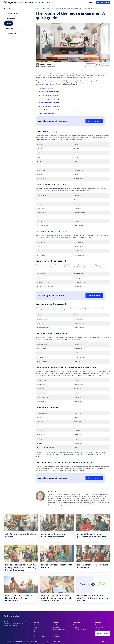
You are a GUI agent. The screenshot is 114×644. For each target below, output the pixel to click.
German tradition (41, 140)
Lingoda (82, 471)
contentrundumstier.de (55, 506)
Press (36, 634)
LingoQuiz (10, 28)
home (52, 237)
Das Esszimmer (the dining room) (49, 99)
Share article (104, 65)
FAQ (96, 625)
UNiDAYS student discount (80, 630)
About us (37, 627)
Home (37, 9)
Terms (59, 641)
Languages (20, 3)
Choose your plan (94, 121)
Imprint (49, 641)
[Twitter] (100, 641)
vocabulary (57, 189)
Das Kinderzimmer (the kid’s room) (49, 106)
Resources (76, 627)
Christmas (80, 267)
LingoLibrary (11, 34)
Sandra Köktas (47, 64)
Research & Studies (39, 636)
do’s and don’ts (104, 371)
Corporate (37, 625)
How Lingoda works (103, 3)
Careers (36, 632)
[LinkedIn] (97, 641)
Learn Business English (59, 630)
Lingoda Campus (12, 13)
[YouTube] (103, 641)
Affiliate (97, 630)
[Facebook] (106, 641)
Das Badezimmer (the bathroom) (49, 92)
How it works (29, 3)
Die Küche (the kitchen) (46, 88)
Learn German (57, 625)
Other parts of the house (46, 114)
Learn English (56, 627)
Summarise (91, 65)
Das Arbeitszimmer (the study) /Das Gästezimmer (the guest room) (59, 110)
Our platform (77, 625)
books (66, 340)
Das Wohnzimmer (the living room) (49, 95)
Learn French (56, 632)
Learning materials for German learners (53, 9)
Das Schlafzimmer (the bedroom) (49, 103)
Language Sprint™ (40, 3)
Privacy (54, 641)
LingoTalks (10, 18)
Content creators (100, 627)
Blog (48, 3)
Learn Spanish (57, 634)
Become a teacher (103, 634)
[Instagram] (109, 641)
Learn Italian (56, 636)
